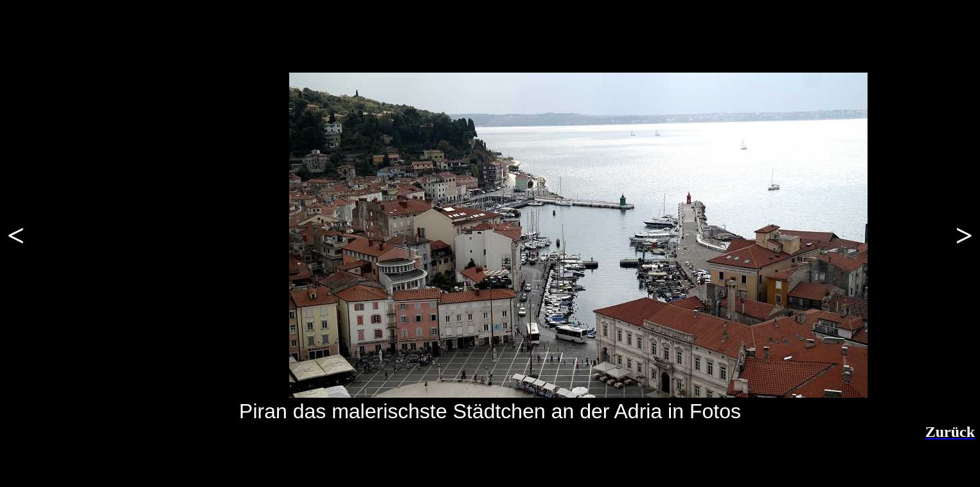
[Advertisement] (170, 460)
